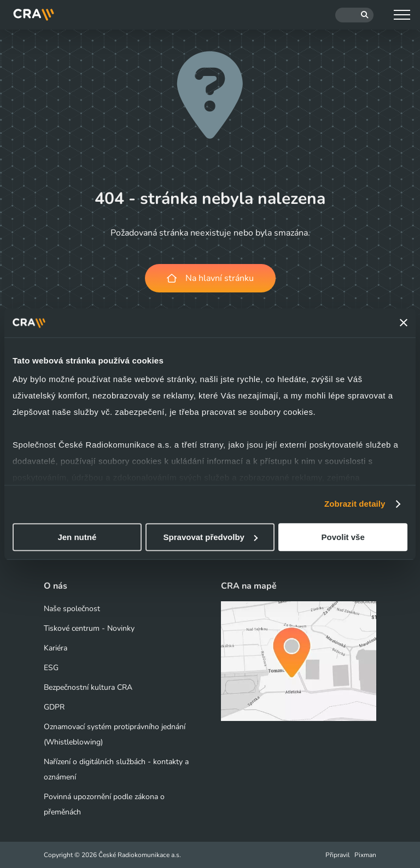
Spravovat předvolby (211, 537)
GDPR (54, 707)
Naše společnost (72, 609)
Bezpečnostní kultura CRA (88, 687)
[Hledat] (354, 15)
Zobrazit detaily (355, 504)
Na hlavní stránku (210, 278)
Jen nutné (77, 537)
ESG (51, 668)
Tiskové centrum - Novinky (89, 628)
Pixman (365, 855)
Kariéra (56, 648)
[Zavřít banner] (404, 323)
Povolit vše (343, 537)
